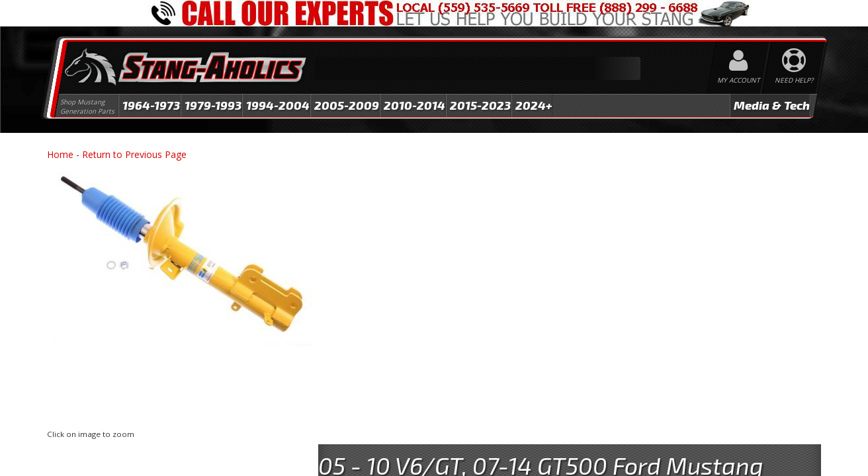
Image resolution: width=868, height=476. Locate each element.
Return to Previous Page (134, 154)
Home (60, 154)
